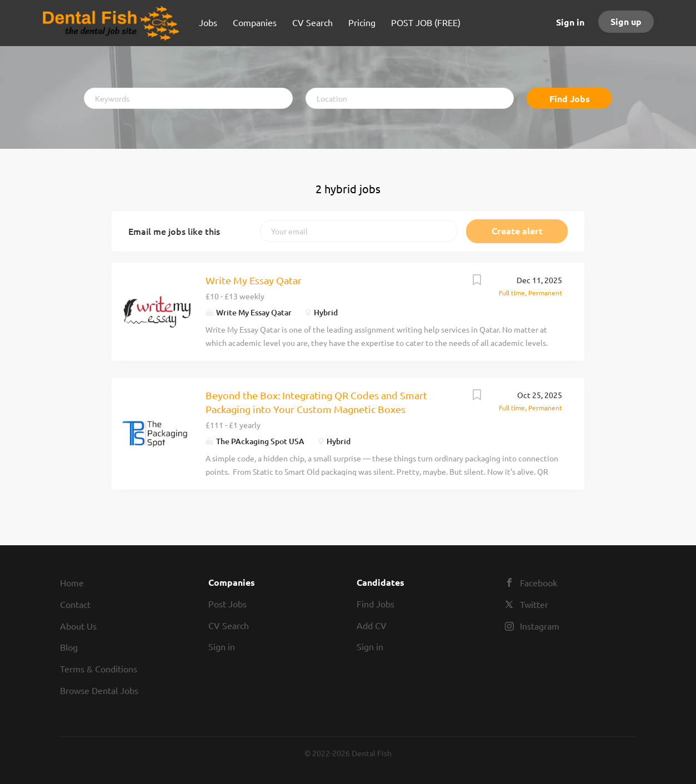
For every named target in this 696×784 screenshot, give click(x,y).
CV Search (229, 625)
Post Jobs (227, 604)
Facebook (539, 582)
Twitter (534, 604)
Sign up (626, 21)
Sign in (570, 22)
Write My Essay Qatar (254, 280)
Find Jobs (570, 99)
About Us (78, 626)
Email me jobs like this (174, 231)
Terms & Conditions (99, 669)
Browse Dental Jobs (99, 690)
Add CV (372, 625)
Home (72, 582)
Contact (75, 604)
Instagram (540, 626)
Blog (69, 647)
